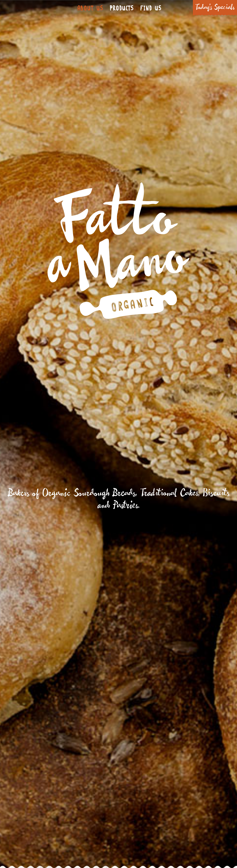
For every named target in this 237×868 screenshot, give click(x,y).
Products (122, 8)
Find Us (151, 8)
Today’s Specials (215, 8)
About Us (90, 8)
